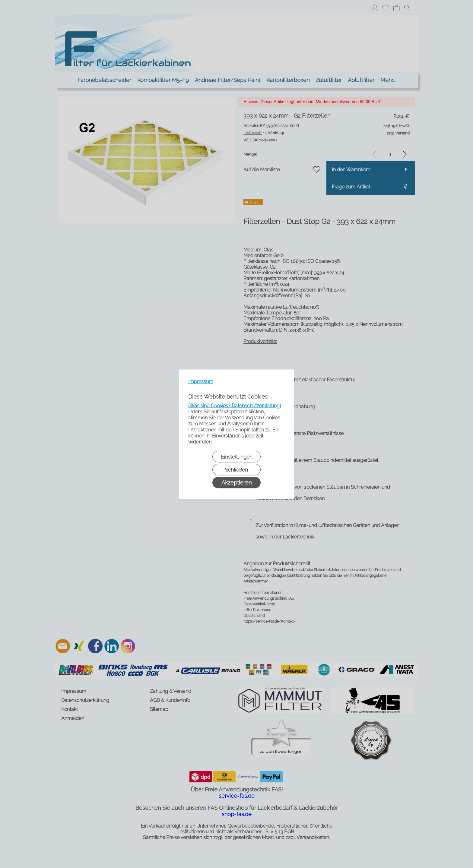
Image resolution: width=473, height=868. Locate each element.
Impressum (201, 381)
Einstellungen (237, 456)
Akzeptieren (237, 482)
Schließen (237, 469)
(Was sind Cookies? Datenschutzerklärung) (235, 405)
